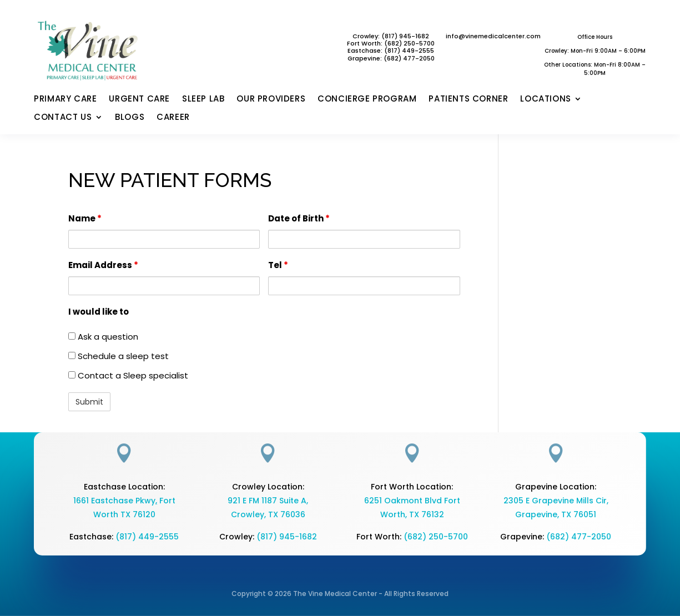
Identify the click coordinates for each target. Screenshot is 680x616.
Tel (278, 265)
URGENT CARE (139, 99)
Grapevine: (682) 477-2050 (391, 58)
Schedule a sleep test (119, 356)
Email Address (103, 265)
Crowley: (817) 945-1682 (391, 36)
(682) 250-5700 (436, 537)
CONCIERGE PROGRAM (367, 99)
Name (85, 218)
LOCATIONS (545, 99)
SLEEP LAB (203, 99)
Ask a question (103, 337)
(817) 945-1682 (287, 537)
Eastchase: (366, 51)
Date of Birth (299, 218)
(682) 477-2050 (579, 537)
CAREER (173, 118)
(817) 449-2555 (409, 51)
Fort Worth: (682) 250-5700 (391, 43)
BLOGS (130, 118)
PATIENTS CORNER (468, 99)
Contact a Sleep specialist (128, 375)
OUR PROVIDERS (271, 99)
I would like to (99, 312)
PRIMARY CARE (65, 99)
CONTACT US (63, 118)
